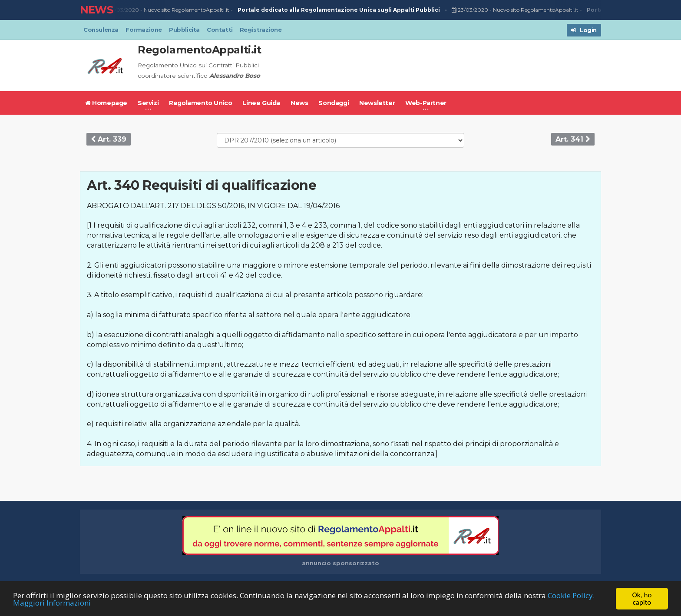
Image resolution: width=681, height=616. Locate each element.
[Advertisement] (443, 66)
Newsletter (377, 103)
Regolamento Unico (200, 103)
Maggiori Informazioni (52, 603)
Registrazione (261, 30)
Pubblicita (184, 30)
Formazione (144, 30)
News (299, 103)
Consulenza (101, 30)
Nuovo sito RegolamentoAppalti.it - (293, 10)
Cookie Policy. (571, 595)
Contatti (220, 30)
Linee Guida (261, 103)
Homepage (106, 103)
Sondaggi (334, 103)
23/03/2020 (122, 10)
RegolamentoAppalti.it (200, 50)
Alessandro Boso (235, 76)
